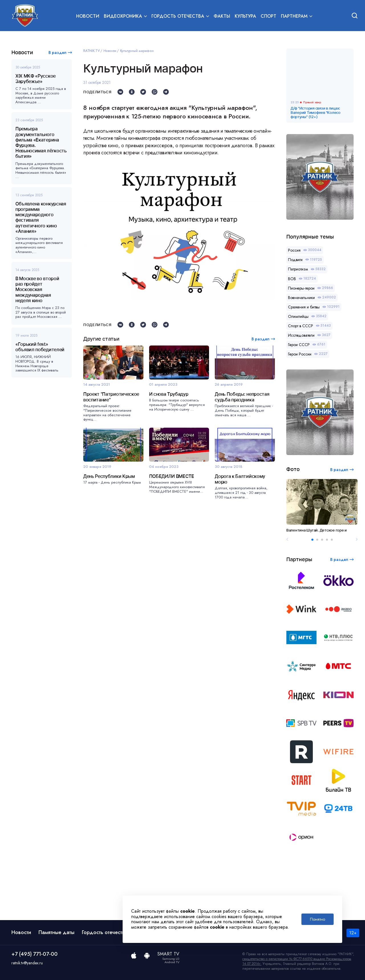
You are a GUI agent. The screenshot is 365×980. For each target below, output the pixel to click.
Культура (245, 16)
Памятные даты (56, 932)
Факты (222, 16)
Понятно (318, 919)
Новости (88, 16)
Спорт (268, 16)
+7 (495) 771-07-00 (35, 954)
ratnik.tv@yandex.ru (27, 963)
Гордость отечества (105, 932)
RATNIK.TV (92, 51)
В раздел (57, 52)
